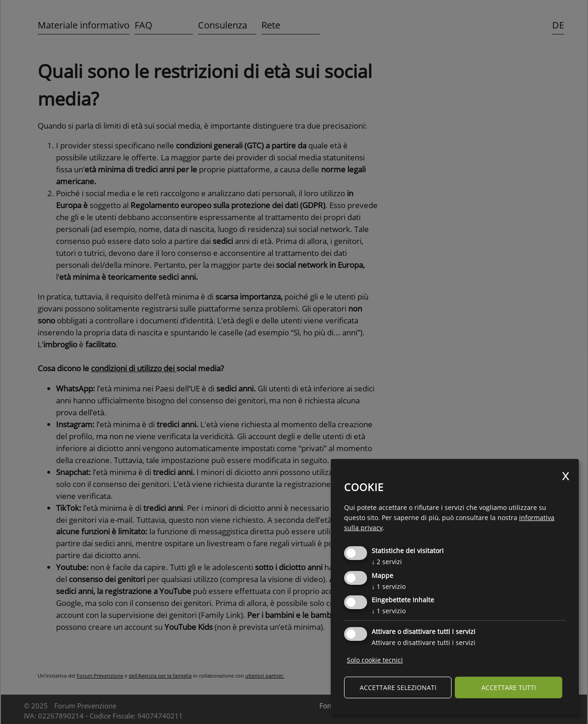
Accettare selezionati (398, 687)
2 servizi (387, 562)
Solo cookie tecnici (375, 660)
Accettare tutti (509, 687)
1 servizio (389, 586)
